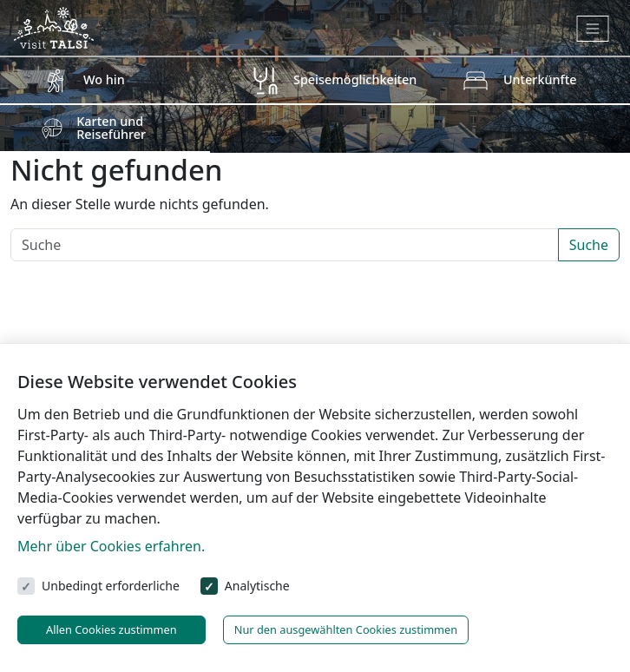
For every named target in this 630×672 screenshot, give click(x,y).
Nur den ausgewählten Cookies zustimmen (346, 629)
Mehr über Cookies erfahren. (111, 546)
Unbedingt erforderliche (111, 586)
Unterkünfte (540, 79)
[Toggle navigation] (593, 29)
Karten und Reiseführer (111, 127)
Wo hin (104, 79)
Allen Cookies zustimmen (112, 629)
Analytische (257, 586)
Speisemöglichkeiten (355, 79)
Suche (589, 245)
